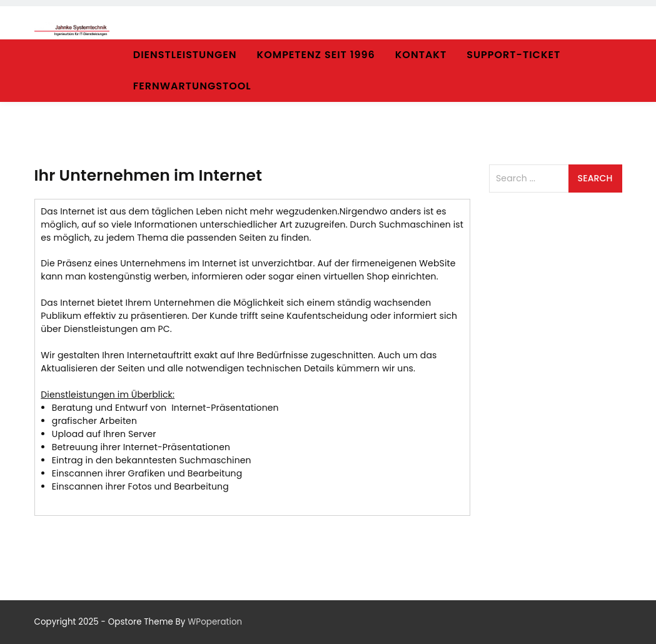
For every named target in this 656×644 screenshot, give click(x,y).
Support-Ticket (513, 55)
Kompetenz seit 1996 (316, 55)
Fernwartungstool (192, 86)
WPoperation (215, 622)
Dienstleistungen (185, 55)
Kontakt (421, 55)
